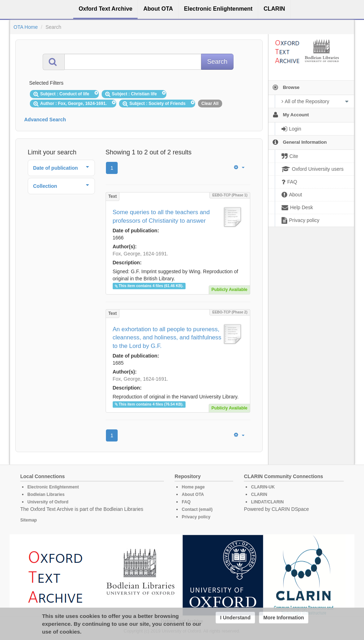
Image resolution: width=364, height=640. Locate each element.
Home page (193, 487)
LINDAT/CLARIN (267, 502)
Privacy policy (196, 517)
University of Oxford (48, 502)
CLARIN (259, 494)
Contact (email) (197, 509)
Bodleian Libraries (46, 494)
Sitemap (29, 520)
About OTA (193, 494)
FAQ (186, 502)
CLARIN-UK (263, 487)
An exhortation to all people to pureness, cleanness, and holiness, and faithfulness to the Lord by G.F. (167, 338)
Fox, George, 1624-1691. (140, 254)
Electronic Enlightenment (53, 487)
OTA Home (26, 27)
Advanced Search (45, 120)
